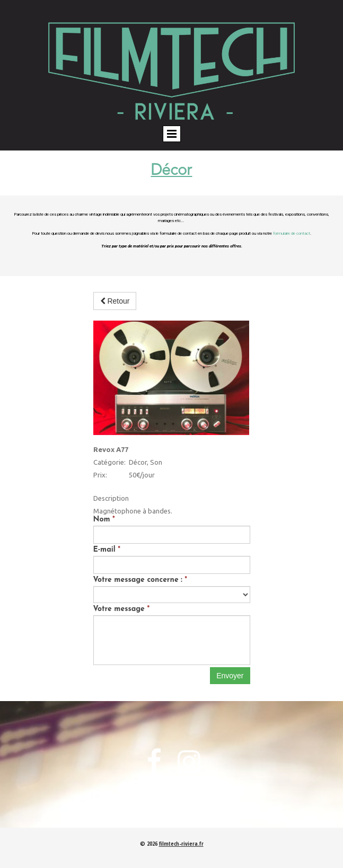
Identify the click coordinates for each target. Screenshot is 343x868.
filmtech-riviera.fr (181, 843)
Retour (115, 301)
